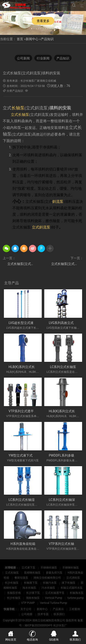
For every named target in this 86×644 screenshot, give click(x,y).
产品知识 (47, 39)
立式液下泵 (29, 568)
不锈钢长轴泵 (49, 568)
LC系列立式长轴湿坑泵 (25, 500)
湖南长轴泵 (33, 598)
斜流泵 (58, 202)
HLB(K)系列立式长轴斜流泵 (28, 367)
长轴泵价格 (14, 593)
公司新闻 (23, 58)
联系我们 (59, 614)
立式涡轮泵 (73, 578)
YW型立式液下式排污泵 (25, 455)
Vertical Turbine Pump (53, 603)
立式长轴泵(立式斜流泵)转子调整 (21, 264)
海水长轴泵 (30, 588)
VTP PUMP (28, 603)
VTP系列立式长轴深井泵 (66, 544)
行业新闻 (43, 58)
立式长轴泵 (12, 573)
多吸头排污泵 (54, 573)
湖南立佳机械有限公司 (48, 578)
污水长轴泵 (49, 588)
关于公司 (26, 609)
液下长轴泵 (69, 583)
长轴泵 (18, 108)
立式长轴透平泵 (55, 593)
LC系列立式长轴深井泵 (65, 500)
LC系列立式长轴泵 (63, 367)
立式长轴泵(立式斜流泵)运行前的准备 (67, 264)
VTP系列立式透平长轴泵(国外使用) (33, 411)
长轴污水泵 (50, 583)
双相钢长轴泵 (33, 573)
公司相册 (27, 614)
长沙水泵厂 (60, 625)
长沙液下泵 (33, 593)
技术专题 (43, 614)
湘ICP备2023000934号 (39, 625)
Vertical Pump (54, 598)
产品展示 (58, 609)
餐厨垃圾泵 (22, 578)
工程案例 (75, 609)
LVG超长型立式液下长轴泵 (27, 323)
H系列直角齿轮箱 (23, 544)
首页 (20, 39)
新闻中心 (32, 39)
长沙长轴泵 (12, 583)
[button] (32, 28)
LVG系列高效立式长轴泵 (66, 323)
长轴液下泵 (31, 583)
